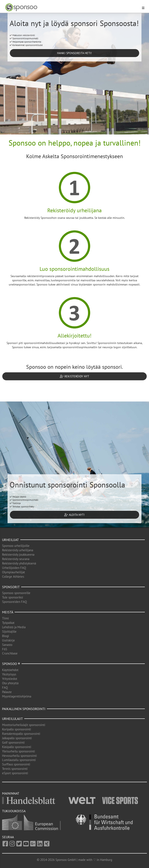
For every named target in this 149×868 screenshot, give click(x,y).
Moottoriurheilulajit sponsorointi (24, 725)
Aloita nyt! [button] (74, 515)
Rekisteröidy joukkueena (18, 555)
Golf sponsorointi (13, 742)
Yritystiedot (10, 679)
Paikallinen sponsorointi (24, 709)
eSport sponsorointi (15, 773)
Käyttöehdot (10, 670)
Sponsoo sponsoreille (16, 593)
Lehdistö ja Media (14, 627)
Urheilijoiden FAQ (14, 568)
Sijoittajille (9, 631)
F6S (5, 649)
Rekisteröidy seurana (16, 559)
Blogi (6, 636)
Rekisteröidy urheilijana (18, 550)
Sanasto (7, 645)
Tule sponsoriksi (13, 597)
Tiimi (5, 618)
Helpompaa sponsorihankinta (25, 42)
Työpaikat (8, 623)
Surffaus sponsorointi (16, 764)
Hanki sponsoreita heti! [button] (74, 53)
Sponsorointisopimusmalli (24, 38)
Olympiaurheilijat (13, 572)
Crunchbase (10, 653)
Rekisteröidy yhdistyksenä (19, 563)
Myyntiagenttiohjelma (17, 696)
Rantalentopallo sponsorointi (21, 734)
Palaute (7, 692)
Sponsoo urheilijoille (16, 546)
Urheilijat (10, 540)
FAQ (5, 687)
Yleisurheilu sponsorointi (19, 751)
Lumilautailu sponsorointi (19, 760)
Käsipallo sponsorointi (17, 747)
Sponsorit (11, 587)
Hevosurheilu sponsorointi (19, 756)
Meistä (8, 612)
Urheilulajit (12, 719)
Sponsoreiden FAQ (14, 602)
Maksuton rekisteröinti (22, 35)
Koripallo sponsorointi (17, 729)
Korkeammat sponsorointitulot (26, 45)
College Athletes (13, 577)
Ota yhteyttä (10, 683)
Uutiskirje (8, 640)
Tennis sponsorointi (15, 769)
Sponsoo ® (11, 664)
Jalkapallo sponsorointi (17, 738)
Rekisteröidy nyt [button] (74, 376)
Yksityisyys (9, 674)
